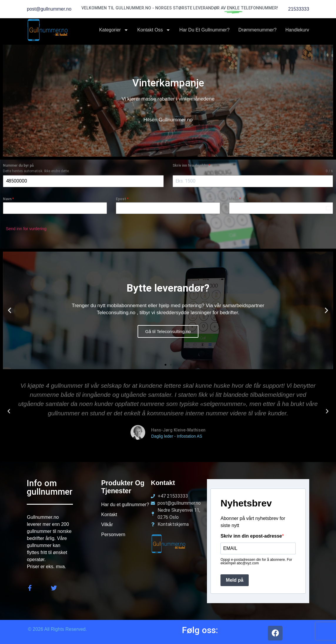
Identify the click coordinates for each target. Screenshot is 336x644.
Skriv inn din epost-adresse (251, 534)
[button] (10, 308)
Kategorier (114, 30)
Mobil (235, 199)
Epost (122, 199)
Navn (8, 199)
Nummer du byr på (18, 165)
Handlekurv (297, 30)
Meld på (235, 578)
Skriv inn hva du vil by (191, 165)
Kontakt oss (154, 30)
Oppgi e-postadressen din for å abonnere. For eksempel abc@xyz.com (256, 559)
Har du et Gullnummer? (204, 30)
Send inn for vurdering (26, 229)
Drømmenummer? (258, 30)
